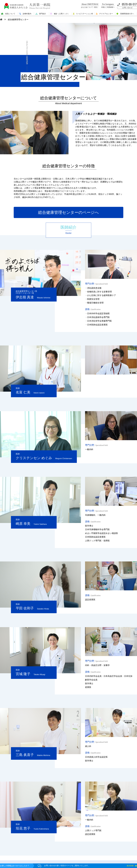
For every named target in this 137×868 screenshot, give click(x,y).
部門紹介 (43, 14)
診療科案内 (27, 14)
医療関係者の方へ (127, 14)
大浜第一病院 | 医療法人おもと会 (28, 6)
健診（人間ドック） (62, 14)
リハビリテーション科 (84, 14)
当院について (10, 14)
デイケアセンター (106, 14)
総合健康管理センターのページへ (68, 212)
